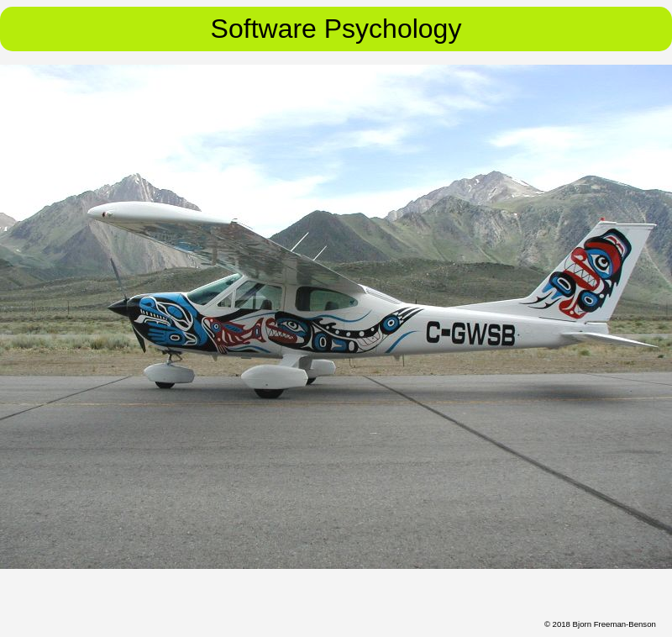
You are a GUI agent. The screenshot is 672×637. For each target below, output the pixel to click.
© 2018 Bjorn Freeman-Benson (600, 624)
